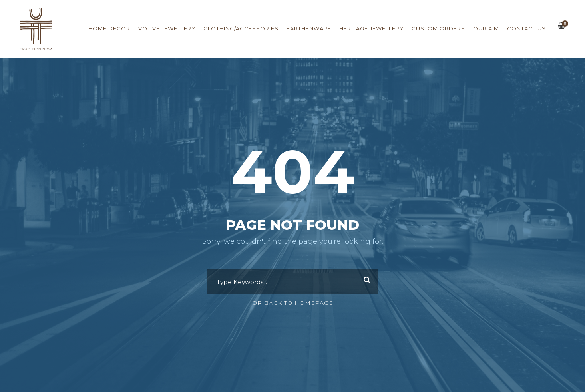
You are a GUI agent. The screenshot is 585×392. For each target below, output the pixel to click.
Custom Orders (438, 28)
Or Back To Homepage (293, 303)
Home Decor (109, 28)
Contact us (526, 28)
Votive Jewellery (167, 28)
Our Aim (486, 28)
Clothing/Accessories (241, 28)
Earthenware (309, 28)
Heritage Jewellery (371, 28)
